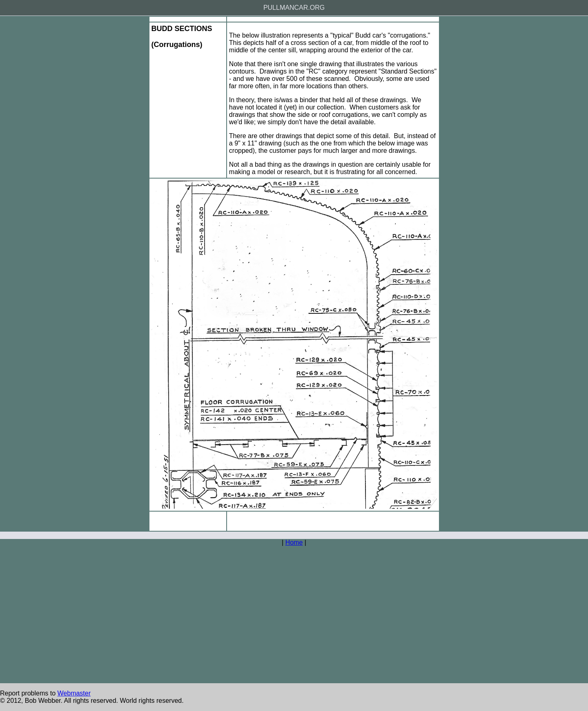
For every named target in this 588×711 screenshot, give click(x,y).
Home (294, 542)
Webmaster (74, 693)
